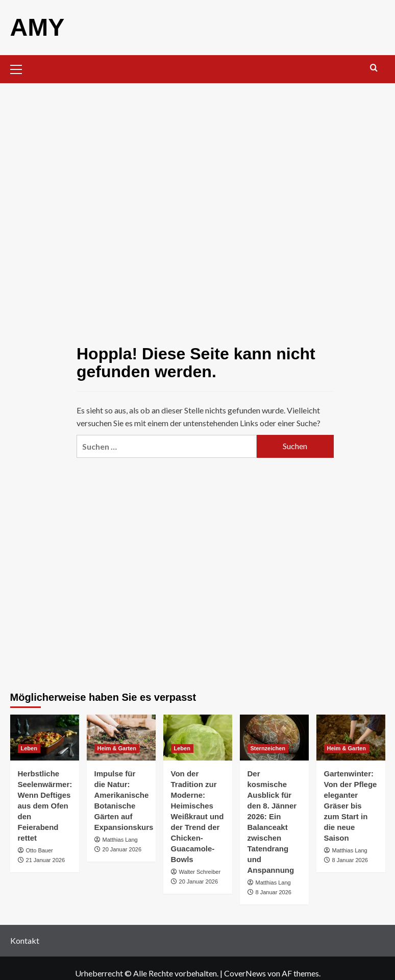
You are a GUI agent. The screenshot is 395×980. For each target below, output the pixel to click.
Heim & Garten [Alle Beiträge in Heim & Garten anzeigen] (117, 748)
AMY (38, 27)
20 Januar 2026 (122, 849)
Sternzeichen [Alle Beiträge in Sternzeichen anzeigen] (268, 748)
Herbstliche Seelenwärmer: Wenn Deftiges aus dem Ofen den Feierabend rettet (45, 806)
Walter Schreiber (200, 872)
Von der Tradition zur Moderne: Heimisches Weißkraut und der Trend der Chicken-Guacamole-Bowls (197, 816)
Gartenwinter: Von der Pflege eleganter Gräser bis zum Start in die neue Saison (351, 806)
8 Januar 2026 (274, 892)
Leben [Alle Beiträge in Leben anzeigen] (29, 748)
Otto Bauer (40, 850)
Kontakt (25, 940)
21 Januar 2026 (45, 860)
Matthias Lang (120, 840)
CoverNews (245, 973)
